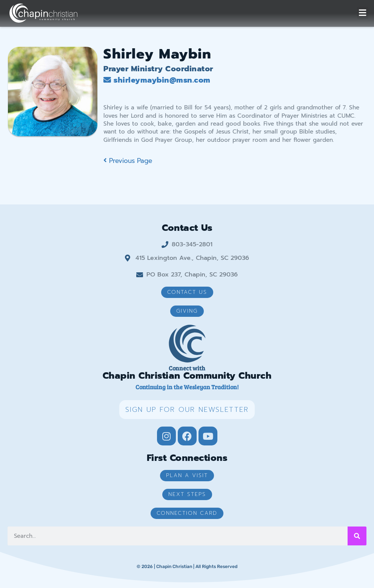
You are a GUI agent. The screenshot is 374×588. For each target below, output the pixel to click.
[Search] (357, 536)
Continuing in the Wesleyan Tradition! (187, 387)
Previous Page (128, 161)
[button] (363, 13)
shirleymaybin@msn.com (157, 80)
